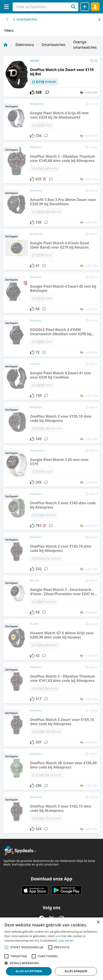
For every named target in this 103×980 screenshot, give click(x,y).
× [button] (98, 922)
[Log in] (95, 7)
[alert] (51, 949)
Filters (9, 30)
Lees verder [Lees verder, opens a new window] (66, 941)
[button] (51, 963)
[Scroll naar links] (99, 19)
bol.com (35, 60)
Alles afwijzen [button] (76, 971)
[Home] (6, 45)
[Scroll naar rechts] (7, 19)
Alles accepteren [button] (29, 971)
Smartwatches (25, 19)
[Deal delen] (85, 7)
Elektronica (25, 45)
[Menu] (6, 7)
